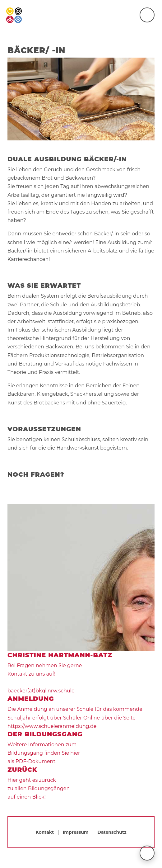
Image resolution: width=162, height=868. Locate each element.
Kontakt (45, 832)
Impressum (76, 832)
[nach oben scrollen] (147, 853)
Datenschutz (112, 832)
